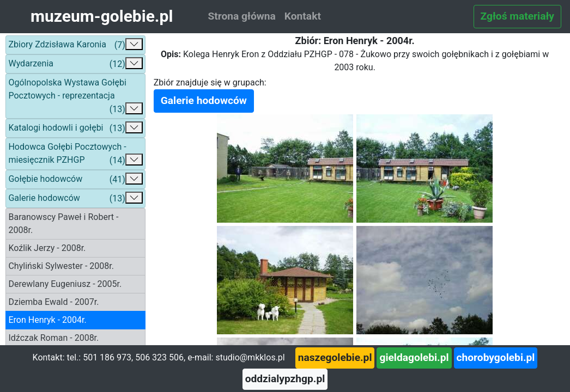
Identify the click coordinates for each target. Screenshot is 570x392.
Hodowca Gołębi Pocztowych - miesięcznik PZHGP (75, 154)
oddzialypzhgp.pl (285, 379)
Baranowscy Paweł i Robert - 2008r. (63, 223)
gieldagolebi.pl (414, 357)
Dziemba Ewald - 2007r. (53, 302)
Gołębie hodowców (75, 179)
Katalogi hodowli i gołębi (75, 128)
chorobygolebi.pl (496, 357)
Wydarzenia (75, 64)
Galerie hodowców (75, 198)
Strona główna (241, 16)
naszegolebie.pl (335, 357)
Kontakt (303, 16)
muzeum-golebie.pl (102, 16)
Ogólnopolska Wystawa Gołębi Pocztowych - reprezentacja (75, 97)
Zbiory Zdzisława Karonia (75, 45)
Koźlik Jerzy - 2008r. (47, 248)
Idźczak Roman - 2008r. (53, 338)
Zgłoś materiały (517, 16)
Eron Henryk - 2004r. (47, 320)
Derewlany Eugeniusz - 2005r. (65, 284)
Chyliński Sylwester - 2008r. (61, 266)
